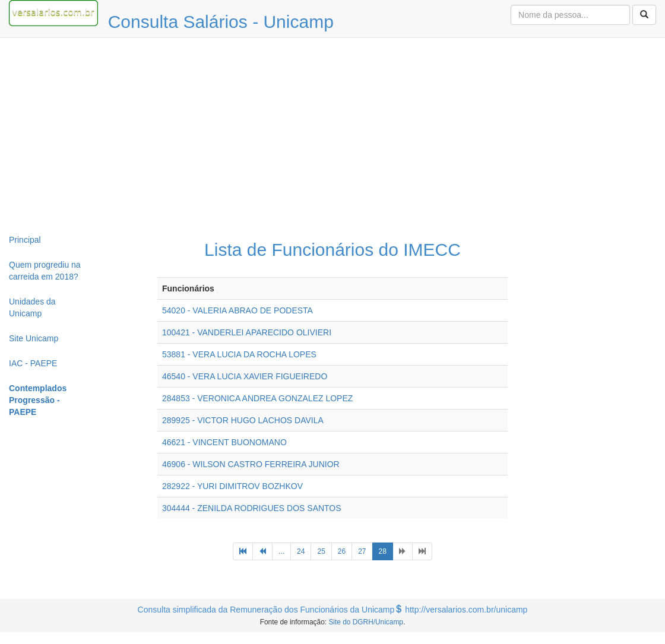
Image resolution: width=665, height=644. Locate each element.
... (281, 551)
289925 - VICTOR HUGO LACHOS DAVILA (243, 420)
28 (386, 551)
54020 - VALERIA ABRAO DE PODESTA (237, 310)
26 (342, 551)
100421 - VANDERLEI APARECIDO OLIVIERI (247, 332)
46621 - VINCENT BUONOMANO (224, 442)
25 (321, 551)
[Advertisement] (333, 133)
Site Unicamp (34, 338)
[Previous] (243, 551)
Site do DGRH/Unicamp (366, 622)
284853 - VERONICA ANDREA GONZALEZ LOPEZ (257, 398)
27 (362, 551)
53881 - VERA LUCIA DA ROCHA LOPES (239, 354)
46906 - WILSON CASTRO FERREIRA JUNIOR (251, 464)
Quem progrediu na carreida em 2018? (45, 271)
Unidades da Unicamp (32, 307)
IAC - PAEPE (33, 363)
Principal (25, 240)
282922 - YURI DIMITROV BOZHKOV (232, 486)
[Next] (403, 551)
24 (301, 551)
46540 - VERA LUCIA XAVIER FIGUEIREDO (245, 376)
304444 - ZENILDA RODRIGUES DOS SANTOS (252, 508)
